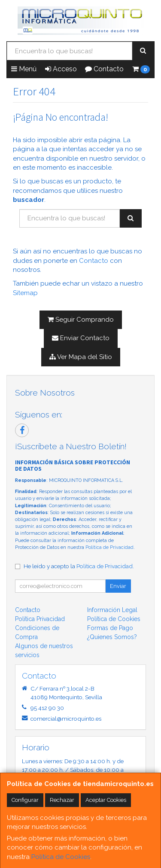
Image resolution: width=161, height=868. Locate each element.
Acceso (61, 69)
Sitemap (25, 293)
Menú (24, 69)
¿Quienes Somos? (112, 637)
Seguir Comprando (81, 320)
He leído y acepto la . (79, 566)
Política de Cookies (61, 857)
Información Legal (112, 610)
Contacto (104, 69)
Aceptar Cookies (106, 800)
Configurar (25, 800)
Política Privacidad (40, 619)
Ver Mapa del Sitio (81, 357)
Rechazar (62, 800)
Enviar (118, 586)
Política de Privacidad (109, 547)
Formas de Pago (110, 628)
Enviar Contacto (81, 338)
